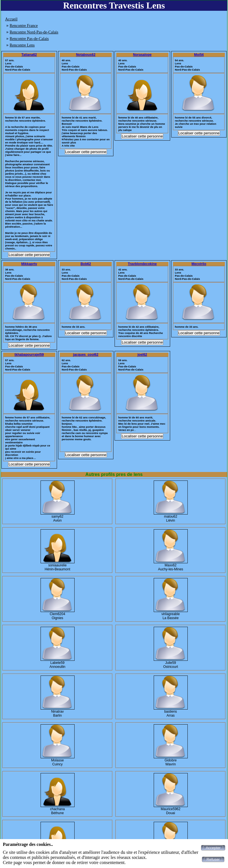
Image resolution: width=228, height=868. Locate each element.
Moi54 (199, 55)
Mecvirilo (199, 264)
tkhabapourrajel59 (29, 355)
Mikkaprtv (29, 264)
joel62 (142, 355)
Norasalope (142, 55)
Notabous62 (86, 55)
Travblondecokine (142, 264)
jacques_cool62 (86, 355)
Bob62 (86, 264)
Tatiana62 (29, 55)
